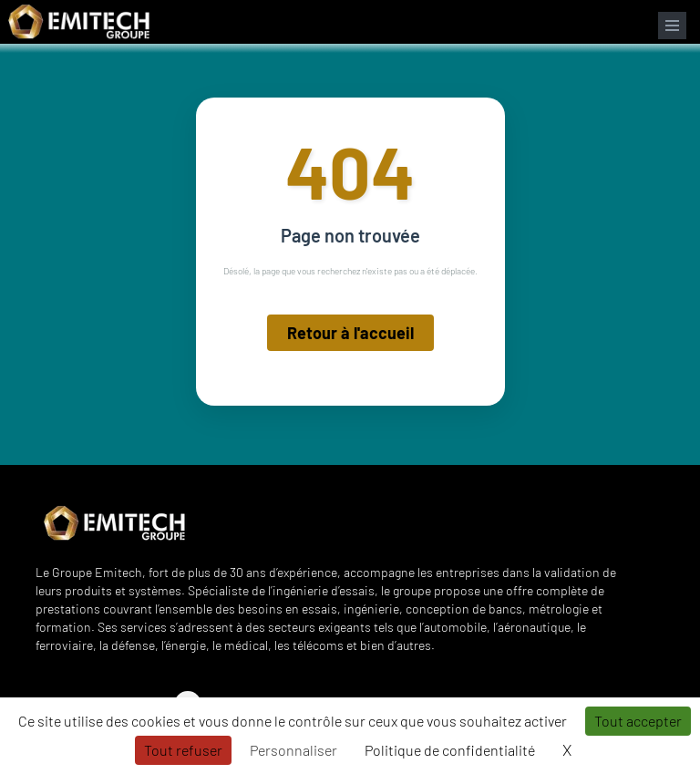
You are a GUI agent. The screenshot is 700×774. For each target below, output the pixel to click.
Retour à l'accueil (350, 333)
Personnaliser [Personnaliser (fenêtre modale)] (293, 750)
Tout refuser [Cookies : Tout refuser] (183, 750)
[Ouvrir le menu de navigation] (672, 26)
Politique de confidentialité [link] (450, 750)
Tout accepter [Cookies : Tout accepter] (638, 721)
